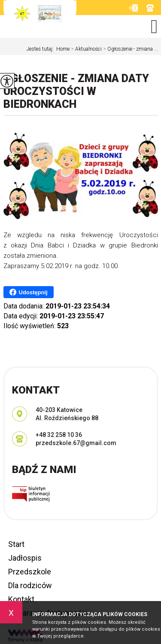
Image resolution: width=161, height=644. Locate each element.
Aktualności (86, 49)
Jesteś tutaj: (41, 49)
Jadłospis (25, 558)
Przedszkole (30, 572)
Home (63, 49)
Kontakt (21, 599)
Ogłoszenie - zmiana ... (130, 49)
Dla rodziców (30, 585)
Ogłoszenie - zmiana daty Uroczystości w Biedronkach (76, 91)
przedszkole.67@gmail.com (133, 8)
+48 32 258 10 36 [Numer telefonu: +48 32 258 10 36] (59, 435)
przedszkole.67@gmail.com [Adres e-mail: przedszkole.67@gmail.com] (76, 443)
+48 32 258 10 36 (150, 8)
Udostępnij (29, 292)
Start (16, 544)
